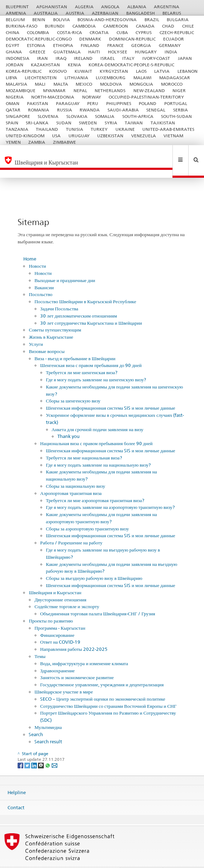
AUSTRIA (75, 13)
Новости (37, 251)
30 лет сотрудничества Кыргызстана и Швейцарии (91, 307)
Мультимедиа (48, 712)
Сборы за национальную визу (75, 471)
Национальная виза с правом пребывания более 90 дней (96, 428)
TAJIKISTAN (163, 123)
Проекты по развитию (51, 605)
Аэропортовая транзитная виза (71, 478)
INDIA (171, 52)
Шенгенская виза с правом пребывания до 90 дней (91, 350)
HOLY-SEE (118, 52)
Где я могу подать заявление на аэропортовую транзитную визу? (110, 492)
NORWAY (92, 97)
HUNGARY (146, 52)
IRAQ (61, 58)
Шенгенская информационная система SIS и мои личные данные (111, 392)
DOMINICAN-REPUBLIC (132, 39)
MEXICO (84, 84)
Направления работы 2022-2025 (74, 634)
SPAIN (12, 123)
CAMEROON (116, 26)
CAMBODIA (84, 26)
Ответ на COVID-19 (60, 626)
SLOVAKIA (77, 116)
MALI (40, 84)
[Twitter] (28, 750)
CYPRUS (144, 32)
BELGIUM (15, 20)
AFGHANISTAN (52, 7)
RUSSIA (65, 110)
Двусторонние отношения (60, 584)
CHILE (188, 26)
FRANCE (115, 45)
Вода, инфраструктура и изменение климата (84, 648)
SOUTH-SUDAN (176, 116)
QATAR (13, 110)
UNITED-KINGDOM (25, 136)
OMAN (13, 103)
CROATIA (99, 32)
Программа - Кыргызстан (60, 612)
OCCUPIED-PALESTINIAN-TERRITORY (146, 97)
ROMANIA (39, 110)
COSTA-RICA (70, 32)
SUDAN (64, 123)
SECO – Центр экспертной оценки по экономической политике (103, 683)
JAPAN (185, 58)
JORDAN (15, 65)
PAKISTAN (37, 103)
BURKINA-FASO (22, 26)
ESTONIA (36, 45)
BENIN (39, 20)
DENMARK (90, 39)
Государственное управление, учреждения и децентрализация (102, 669)
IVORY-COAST (156, 58)
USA (56, 136)
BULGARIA (178, 20)
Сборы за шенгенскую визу (73, 385)
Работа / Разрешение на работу (71, 527)
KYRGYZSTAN (114, 71)
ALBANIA (137, 7)
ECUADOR (174, 39)
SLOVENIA (48, 116)
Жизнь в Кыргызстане (51, 321)
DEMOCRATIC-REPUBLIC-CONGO (39, 39)
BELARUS (172, 13)
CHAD (168, 26)
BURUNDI (55, 26)
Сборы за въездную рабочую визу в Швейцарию (94, 563)
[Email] (54, 750)
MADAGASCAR (175, 78)
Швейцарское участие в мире (64, 676)
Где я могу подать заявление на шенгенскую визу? (96, 364)
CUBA (122, 32)
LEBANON (188, 71)
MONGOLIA (141, 84)
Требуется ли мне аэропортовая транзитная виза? (95, 485)
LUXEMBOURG (111, 78)
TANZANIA (17, 129)
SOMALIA (105, 116)
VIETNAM (173, 136)
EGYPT (13, 45)
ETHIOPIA (63, 45)
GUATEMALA (67, 52)
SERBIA (181, 110)
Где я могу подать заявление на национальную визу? (98, 449)
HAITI (94, 52)
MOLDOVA (111, 84)
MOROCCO (172, 84)
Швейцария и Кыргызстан (55, 577)
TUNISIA (75, 129)
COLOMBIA (38, 32)
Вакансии (44, 272)
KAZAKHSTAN (45, 65)
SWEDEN (88, 123)
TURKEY (99, 129)
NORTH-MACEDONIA (53, 97)
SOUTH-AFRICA (138, 116)
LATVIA (162, 71)
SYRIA (111, 123)
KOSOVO (58, 71)
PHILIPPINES (119, 103)
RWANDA (90, 110)
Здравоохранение (57, 655)
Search (36, 719)
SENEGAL (156, 110)
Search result (48, 726)
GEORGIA (141, 45)
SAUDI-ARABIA (123, 110)
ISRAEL (108, 58)
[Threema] (41, 750)
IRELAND (83, 58)
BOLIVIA (61, 20)
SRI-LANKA (37, 123)
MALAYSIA (16, 84)
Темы (40, 641)
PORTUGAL (176, 103)
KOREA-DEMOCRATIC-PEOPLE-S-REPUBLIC (131, 65)
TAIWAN (134, 123)
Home (30, 243)
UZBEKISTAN (110, 136)
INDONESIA (18, 58)
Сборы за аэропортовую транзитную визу (87, 513)
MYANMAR (54, 90)
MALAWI (143, 78)
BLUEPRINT (17, 7)
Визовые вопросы (47, 336)
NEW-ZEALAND (149, 90)
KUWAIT (83, 71)
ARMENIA (16, 13)
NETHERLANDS (110, 90)
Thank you (68, 421)
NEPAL (80, 90)
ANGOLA (110, 7)
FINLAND (90, 45)
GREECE (37, 52)
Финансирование (57, 620)
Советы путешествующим (55, 314)
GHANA (14, 52)
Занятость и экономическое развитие (77, 662)
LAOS (141, 71)
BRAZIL (152, 20)
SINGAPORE (18, 116)
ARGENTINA (167, 7)
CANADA (145, 26)
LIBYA (11, 78)
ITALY (128, 58)
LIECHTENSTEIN (41, 78)
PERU (93, 103)
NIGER (179, 90)
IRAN (42, 58)
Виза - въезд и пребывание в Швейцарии (75, 343)
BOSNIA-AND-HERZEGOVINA (107, 20)
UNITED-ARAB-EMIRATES (168, 129)
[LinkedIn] (35, 750)
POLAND (148, 103)
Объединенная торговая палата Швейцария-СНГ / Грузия (98, 598)
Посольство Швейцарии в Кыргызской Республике (85, 286)
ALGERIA (84, 7)
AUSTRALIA (46, 13)
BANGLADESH (141, 13)
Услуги (36, 329)
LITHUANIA (76, 78)
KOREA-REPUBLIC (24, 71)
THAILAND (47, 129)
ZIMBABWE (65, 142)
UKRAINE (125, 129)
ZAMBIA (37, 142)
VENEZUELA (144, 136)
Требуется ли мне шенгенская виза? (82, 357)
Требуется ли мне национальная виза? (84, 442)
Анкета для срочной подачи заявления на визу (98, 414)
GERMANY (170, 45)
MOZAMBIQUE (21, 90)
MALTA (61, 84)
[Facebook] (21, 750)
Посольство (41, 279)
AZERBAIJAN (105, 13)
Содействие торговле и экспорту (67, 591)
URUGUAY (79, 136)
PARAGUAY (68, 103)
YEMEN (13, 142)
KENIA (74, 65)
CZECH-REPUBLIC (177, 32)
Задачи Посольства (59, 293)
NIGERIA (15, 97)
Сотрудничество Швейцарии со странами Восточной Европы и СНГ (108, 691)
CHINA (13, 32)
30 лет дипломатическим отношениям (79, 300)
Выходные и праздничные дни (65, 265)
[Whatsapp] (48, 750)
